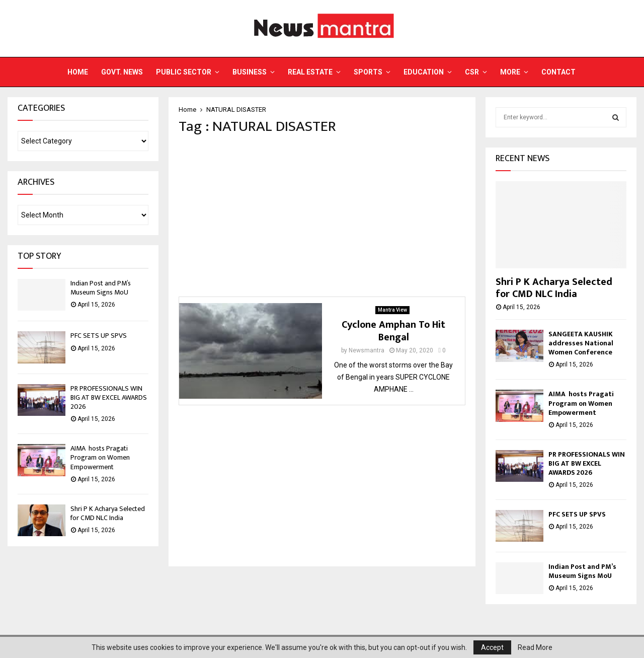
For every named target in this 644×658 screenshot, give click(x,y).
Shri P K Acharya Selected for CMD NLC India (108, 513)
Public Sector (184, 72)
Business (250, 72)
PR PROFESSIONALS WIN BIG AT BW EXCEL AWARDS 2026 (109, 397)
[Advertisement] (322, 216)
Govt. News (122, 72)
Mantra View (392, 310)
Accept (492, 647)
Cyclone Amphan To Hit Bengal (393, 331)
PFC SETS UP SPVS (99, 336)
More (510, 72)
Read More (535, 647)
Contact (558, 72)
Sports (368, 72)
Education (424, 72)
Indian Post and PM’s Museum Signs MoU (101, 288)
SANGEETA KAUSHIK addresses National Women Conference (581, 343)
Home (78, 72)
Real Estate (310, 72)
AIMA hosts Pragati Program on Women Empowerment (100, 457)
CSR (472, 72)
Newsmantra (367, 350)
